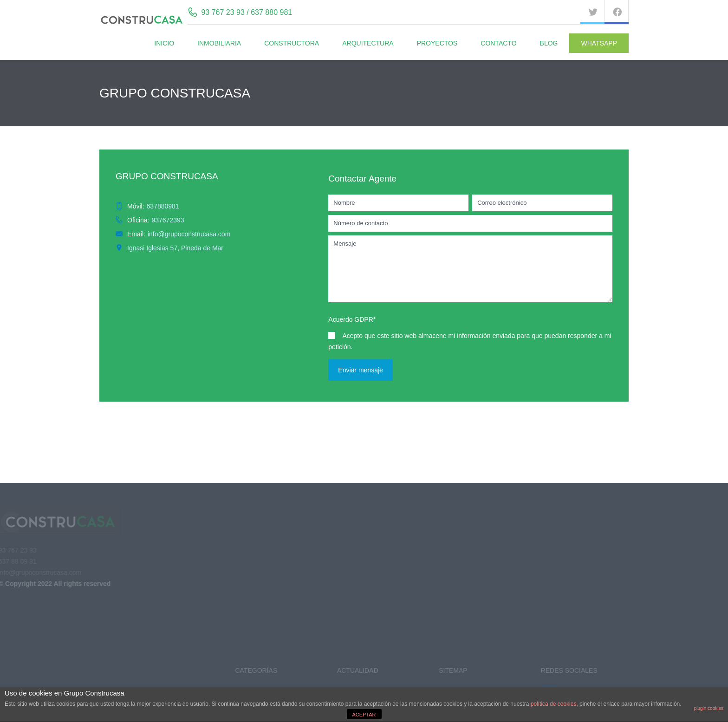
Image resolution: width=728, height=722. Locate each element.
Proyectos (437, 43)
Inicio (164, 43)
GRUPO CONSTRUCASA (167, 176)
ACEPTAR (364, 715)
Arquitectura (368, 43)
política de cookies (554, 704)
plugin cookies (709, 708)
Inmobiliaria (219, 43)
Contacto (498, 43)
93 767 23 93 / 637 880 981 (247, 12)
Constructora (292, 43)
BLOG (549, 43)
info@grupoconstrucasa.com (189, 234)
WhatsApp (599, 43)
